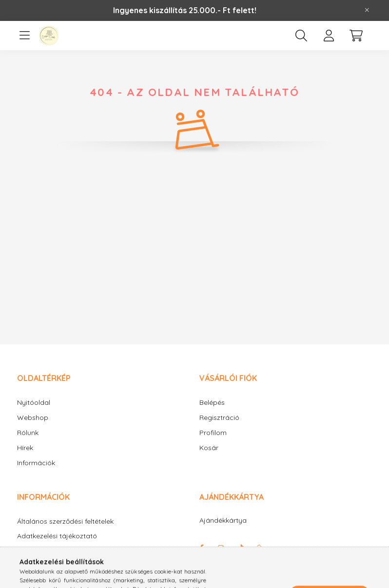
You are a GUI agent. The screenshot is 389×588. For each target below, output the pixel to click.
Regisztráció (219, 417)
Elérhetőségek (39, 580)
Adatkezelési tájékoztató (57, 536)
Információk (36, 463)
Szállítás (30, 565)
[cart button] (356, 36)
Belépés (212, 402)
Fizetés (28, 551)
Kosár (209, 448)
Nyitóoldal (34, 402)
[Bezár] (367, 10)
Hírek (25, 448)
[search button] (301, 36)
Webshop (33, 417)
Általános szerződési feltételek (65, 522)
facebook (201, 548)
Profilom (213, 433)
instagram (221, 548)
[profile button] (329, 36)
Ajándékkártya (223, 520)
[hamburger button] (24, 36)
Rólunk (28, 433)
